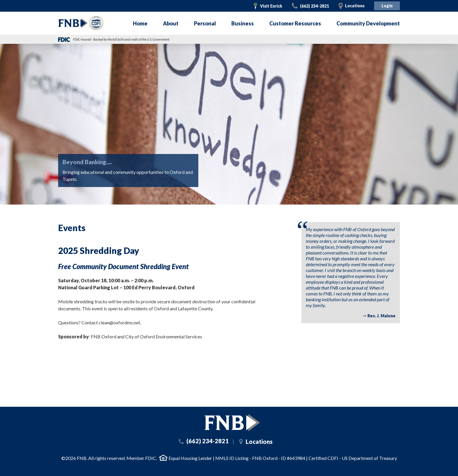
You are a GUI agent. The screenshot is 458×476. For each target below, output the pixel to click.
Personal (205, 23)
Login (387, 6)
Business (243, 23)
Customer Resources (295, 23)
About (171, 23)
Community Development (368, 23)
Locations (355, 6)
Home (140, 23)
